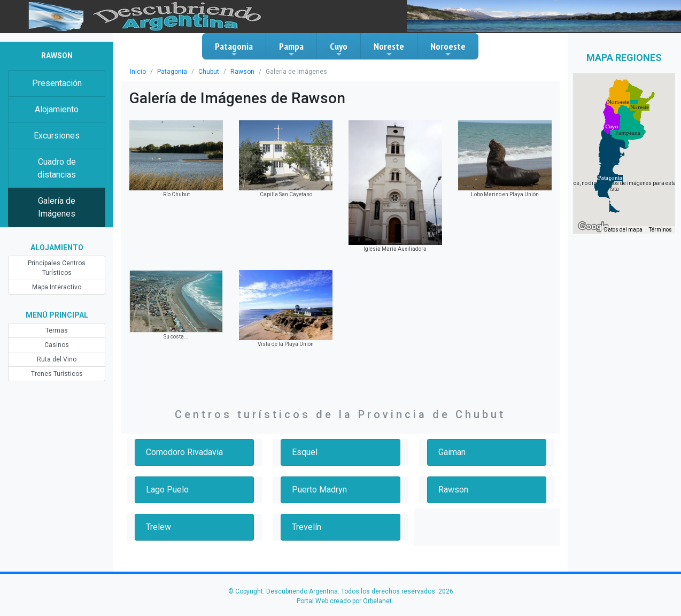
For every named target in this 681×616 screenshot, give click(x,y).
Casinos (57, 345)
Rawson (242, 72)
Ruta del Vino (57, 359)
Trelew (158, 527)
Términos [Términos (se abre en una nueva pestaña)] (660, 230)
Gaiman (452, 452)
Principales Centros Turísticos (57, 268)
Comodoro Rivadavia (184, 452)
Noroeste (448, 49)
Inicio (138, 72)
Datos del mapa (623, 230)
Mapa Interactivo (57, 287)
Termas (57, 330)
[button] (610, 178)
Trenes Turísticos (57, 374)
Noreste (389, 49)
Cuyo (339, 49)
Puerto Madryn (319, 490)
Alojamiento (57, 109)
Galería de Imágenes (57, 207)
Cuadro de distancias (57, 168)
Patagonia (234, 49)
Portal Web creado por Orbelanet (344, 601)
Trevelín (307, 527)
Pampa (291, 49)
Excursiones (57, 136)
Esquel (305, 452)
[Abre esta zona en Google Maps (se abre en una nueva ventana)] (593, 227)
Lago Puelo (167, 490)
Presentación (57, 83)
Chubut (209, 72)
